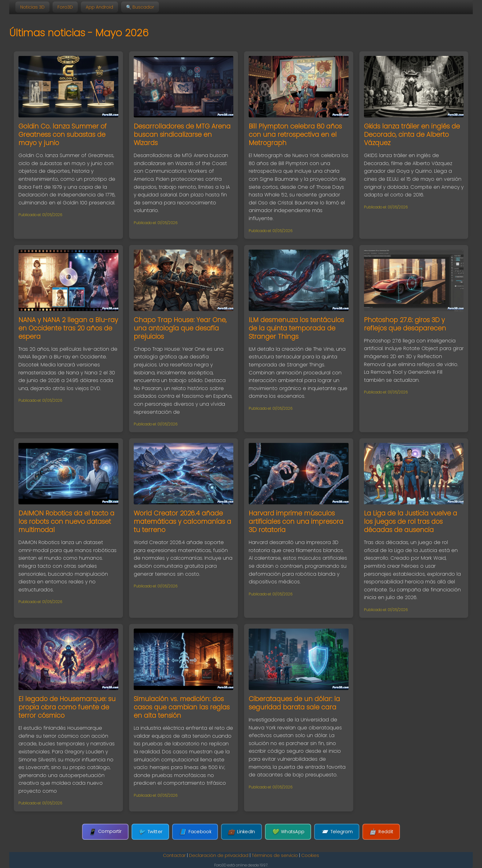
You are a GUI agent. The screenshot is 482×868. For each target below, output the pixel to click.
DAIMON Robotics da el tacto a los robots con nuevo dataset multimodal (66, 521)
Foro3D (65, 7)
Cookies (310, 855)
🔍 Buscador (140, 7)
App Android (99, 7)
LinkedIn (241, 832)
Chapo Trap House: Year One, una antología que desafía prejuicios (180, 328)
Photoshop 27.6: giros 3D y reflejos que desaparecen (405, 324)
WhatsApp (288, 832)
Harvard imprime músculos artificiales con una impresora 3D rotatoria (296, 521)
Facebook (195, 832)
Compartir (105, 832)
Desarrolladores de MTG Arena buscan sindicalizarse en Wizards (182, 134)
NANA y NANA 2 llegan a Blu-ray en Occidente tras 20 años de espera (68, 328)
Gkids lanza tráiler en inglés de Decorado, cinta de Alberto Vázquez (412, 134)
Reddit (381, 832)
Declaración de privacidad (219, 855)
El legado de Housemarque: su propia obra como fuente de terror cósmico (67, 707)
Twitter (150, 832)
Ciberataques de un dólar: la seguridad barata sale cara (294, 703)
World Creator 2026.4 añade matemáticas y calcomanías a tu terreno (182, 521)
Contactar (174, 855)
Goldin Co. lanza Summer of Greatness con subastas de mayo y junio (63, 134)
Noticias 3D (32, 7)
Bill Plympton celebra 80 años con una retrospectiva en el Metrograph (295, 134)
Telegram (337, 832)
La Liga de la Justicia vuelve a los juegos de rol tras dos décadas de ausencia (411, 521)
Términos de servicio (275, 855)
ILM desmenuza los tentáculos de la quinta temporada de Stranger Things (296, 328)
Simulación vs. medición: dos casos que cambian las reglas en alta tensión (182, 707)
